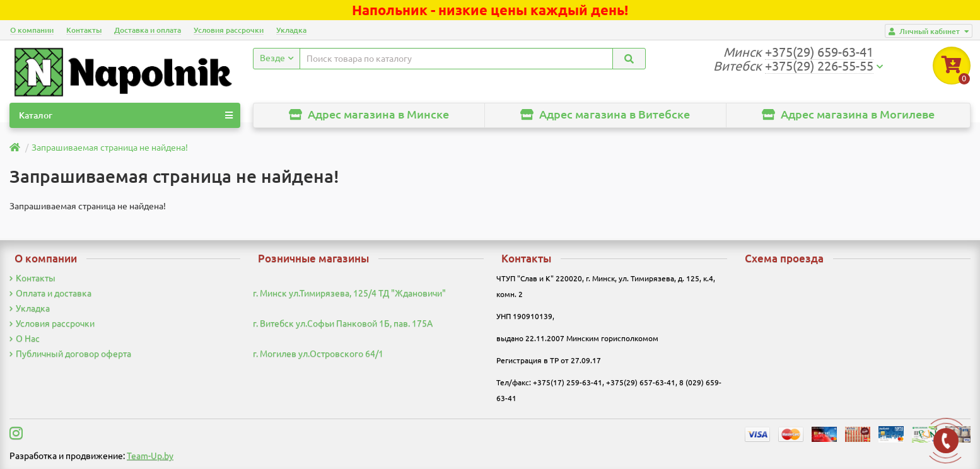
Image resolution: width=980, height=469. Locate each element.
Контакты (84, 30)
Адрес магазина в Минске (369, 114)
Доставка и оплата (148, 30)
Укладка (291, 30)
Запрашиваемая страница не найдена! (110, 148)
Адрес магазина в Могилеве (848, 114)
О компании (32, 30)
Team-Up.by (150, 456)
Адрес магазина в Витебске (605, 114)
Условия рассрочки (229, 30)
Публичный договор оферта (70, 354)
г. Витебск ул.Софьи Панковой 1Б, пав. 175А (343, 323)
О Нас (25, 339)
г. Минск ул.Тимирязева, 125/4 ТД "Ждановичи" (349, 293)
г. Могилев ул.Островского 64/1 (318, 354)
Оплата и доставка (50, 293)
